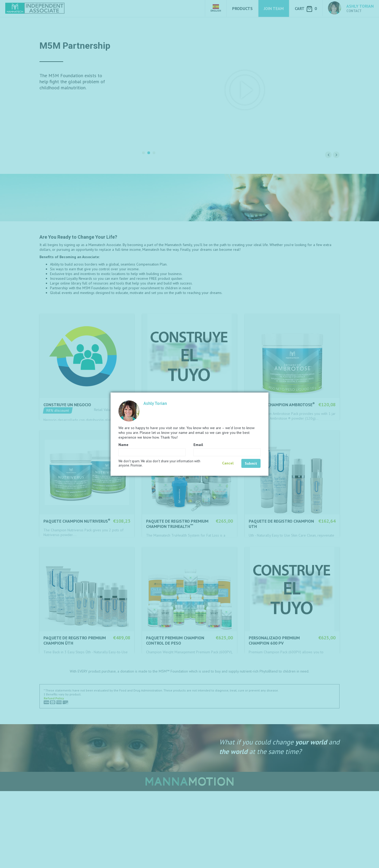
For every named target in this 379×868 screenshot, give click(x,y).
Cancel (228, 463)
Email (198, 445)
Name (123, 445)
